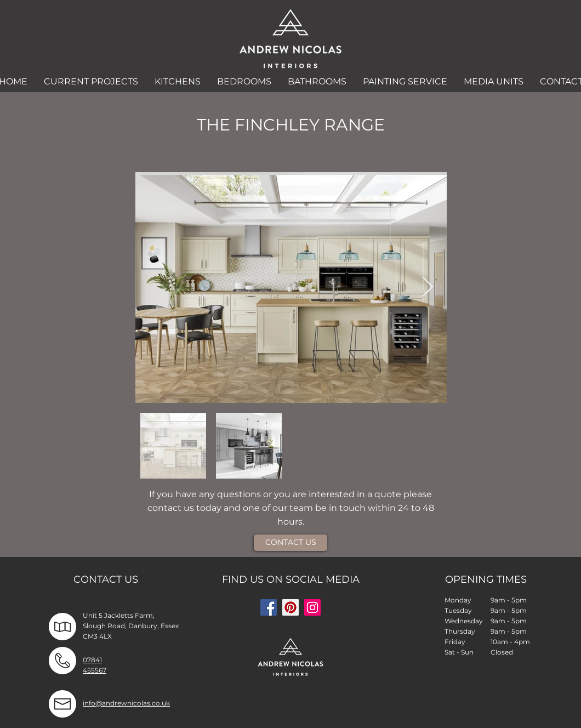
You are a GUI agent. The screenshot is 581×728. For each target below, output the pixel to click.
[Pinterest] (290, 607)
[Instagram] (312, 607)
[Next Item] (428, 288)
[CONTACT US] (290, 543)
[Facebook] (269, 607)
